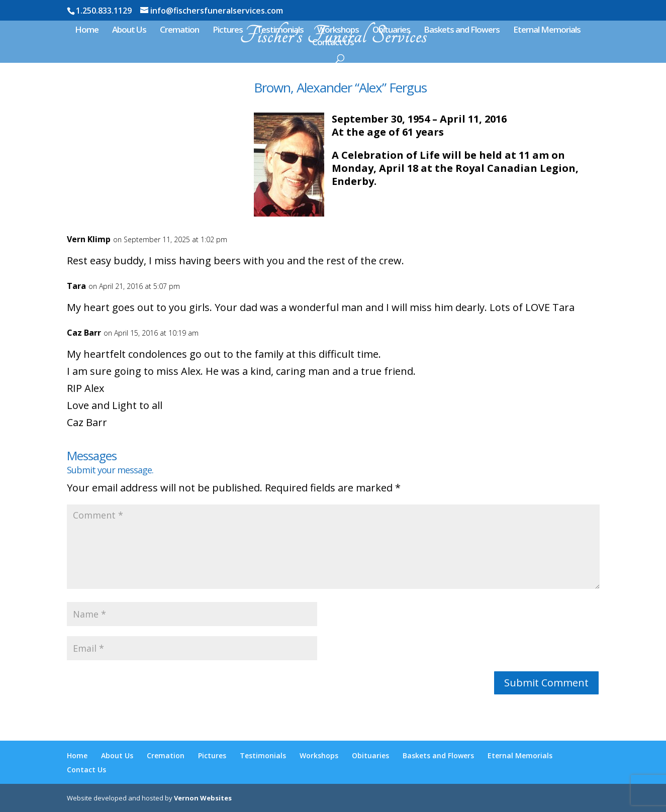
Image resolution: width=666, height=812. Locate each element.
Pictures (228, 31)
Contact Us (333, 43)
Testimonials (280, 31)
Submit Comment (546, 683)
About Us (129, 31)
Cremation (179, 31)
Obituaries (391, 31)
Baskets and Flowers (462, 31)
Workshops (338, 31)
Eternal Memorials (547, 31)
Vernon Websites (203, 798)
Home (87, 31)
